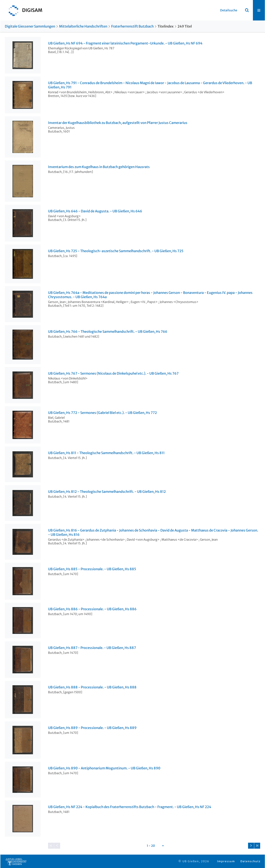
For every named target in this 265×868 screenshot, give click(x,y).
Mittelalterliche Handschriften (83, 26)
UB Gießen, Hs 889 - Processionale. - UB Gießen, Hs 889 (92, 728)
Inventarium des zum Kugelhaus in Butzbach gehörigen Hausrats (99, 167)
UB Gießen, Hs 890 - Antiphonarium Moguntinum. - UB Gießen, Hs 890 (104, 768)
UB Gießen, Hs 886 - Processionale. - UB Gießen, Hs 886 (92, 609)
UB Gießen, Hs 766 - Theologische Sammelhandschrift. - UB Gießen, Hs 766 (108, 332)
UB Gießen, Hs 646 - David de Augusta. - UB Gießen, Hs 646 (95, 211)
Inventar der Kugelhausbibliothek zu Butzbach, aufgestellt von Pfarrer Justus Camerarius (118, 123)
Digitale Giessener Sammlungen (30, 26)
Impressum (226, 861)
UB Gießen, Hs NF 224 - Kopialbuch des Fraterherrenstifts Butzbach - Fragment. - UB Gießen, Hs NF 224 (130, 807)
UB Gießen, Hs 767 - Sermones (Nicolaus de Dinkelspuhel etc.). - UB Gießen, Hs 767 (113, 374)
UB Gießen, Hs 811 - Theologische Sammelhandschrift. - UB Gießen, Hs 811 (106, 453)
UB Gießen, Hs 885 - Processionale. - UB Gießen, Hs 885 (92, 569)
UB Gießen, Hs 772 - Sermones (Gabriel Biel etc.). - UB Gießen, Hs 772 (102, 413)
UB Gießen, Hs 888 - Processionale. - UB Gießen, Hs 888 (92, 687)
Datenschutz (250, 861)
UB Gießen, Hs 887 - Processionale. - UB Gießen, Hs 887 (92, 648)
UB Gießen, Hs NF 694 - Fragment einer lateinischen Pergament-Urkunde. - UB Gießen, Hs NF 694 (125, 43)
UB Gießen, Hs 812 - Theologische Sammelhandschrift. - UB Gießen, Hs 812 (107, 492)
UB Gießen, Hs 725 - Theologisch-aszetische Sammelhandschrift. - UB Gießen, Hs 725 (116, 251)
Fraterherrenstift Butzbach (132, 26)
